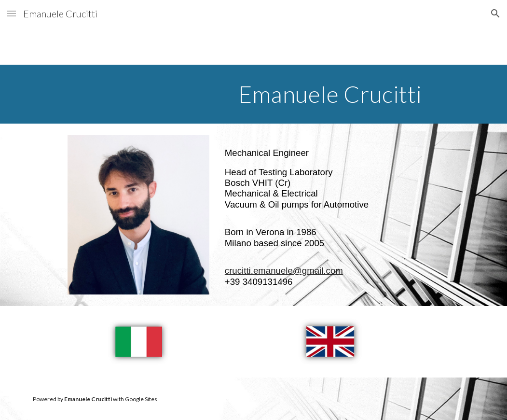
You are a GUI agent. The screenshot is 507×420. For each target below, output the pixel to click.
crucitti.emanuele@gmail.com (284, 271)
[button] (12, 13)
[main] (330, 94)
